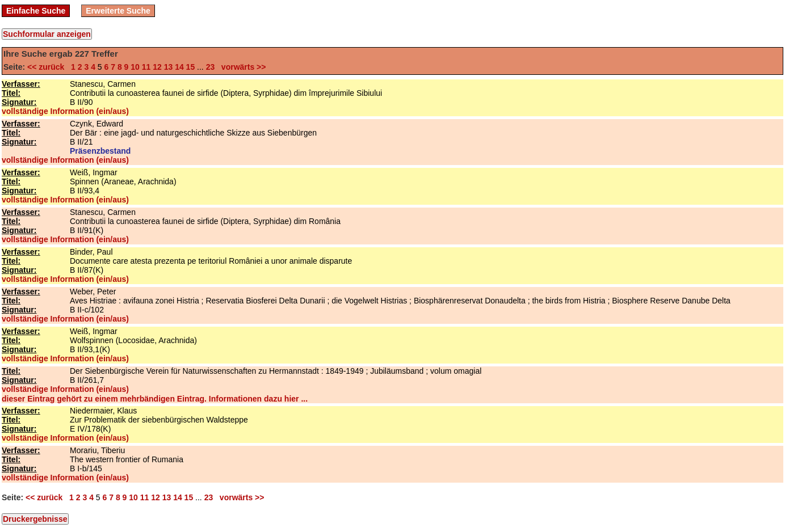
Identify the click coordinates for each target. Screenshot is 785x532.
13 (169, 67)
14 (179, 67)
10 (135, 67)
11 (146, 67)
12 (157, 67)
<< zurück (48, 67)
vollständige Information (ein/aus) (65, 111)
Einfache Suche (36, 11)
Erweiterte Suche (118, 11)
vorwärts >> (241, 67)
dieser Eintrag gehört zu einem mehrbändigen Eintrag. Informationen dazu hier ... (155, 399)
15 (191, 67)
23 (211, 67)
